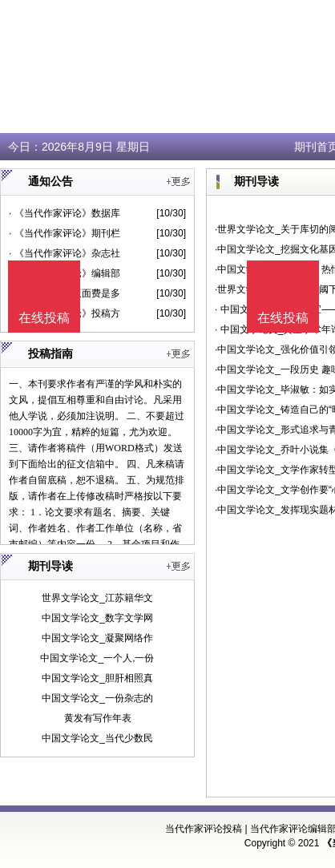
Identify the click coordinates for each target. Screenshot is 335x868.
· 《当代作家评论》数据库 (65, 213)
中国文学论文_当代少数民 (97, 738)
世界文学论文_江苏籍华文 (97, 598)
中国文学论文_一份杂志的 (97, 698)
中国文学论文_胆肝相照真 (97, 678)
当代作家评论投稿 (204, 829)
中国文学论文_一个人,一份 (97, 658)
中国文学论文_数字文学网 (97, 618)
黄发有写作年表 (98, 718)
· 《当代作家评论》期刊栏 (65, 233)
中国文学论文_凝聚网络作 (97, 638)
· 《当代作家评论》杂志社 (65, 253)
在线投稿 (283, 318)
